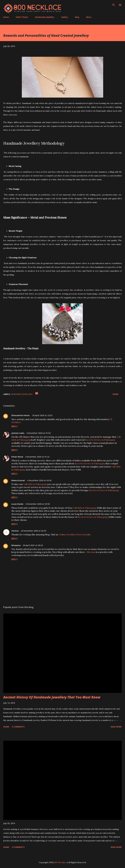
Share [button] (116, 394)
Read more (116, 727)
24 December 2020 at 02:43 (33, 531)
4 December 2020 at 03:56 (38, 504)
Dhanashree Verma (21, 415)
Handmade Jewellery (45, 17)
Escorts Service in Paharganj (100, 440)
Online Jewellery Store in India (75, 534)
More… (89, 17)
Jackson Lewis (18, 433)
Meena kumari (18, 480)
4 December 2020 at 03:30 (39, 480)
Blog (77, 17)
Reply (15, 426)
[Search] (114, 5)
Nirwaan (91, 552)
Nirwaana (16, 545)
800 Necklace (60, 862)
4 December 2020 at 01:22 (37, 457)
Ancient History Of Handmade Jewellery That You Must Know (52, 697)
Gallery (65, 17)
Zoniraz (15, 531)
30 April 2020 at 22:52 (42, 415)
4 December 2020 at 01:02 (39, 433)
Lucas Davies (17, 504)
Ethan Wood (17, 457)
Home (6, 17)
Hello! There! (22, 17)
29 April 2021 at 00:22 (33, 545)
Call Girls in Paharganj (35, 484)
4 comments (18, 727)
